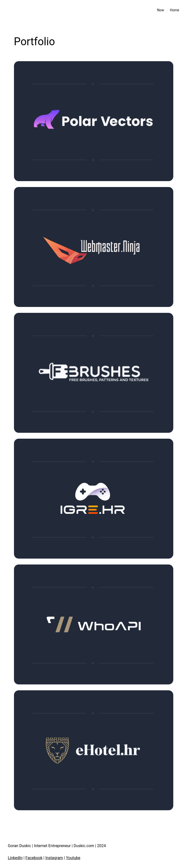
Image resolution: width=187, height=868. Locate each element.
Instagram (54, 858)
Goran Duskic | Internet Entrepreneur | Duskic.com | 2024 (57, 846)
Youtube (73, 858)
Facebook (34, 858)
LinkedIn (15, 858)
